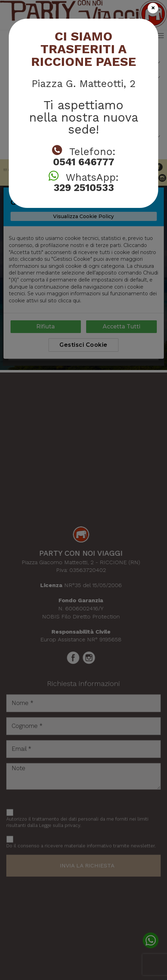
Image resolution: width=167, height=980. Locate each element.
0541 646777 (84, 162)
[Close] (153, 8)
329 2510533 (84, 188)
